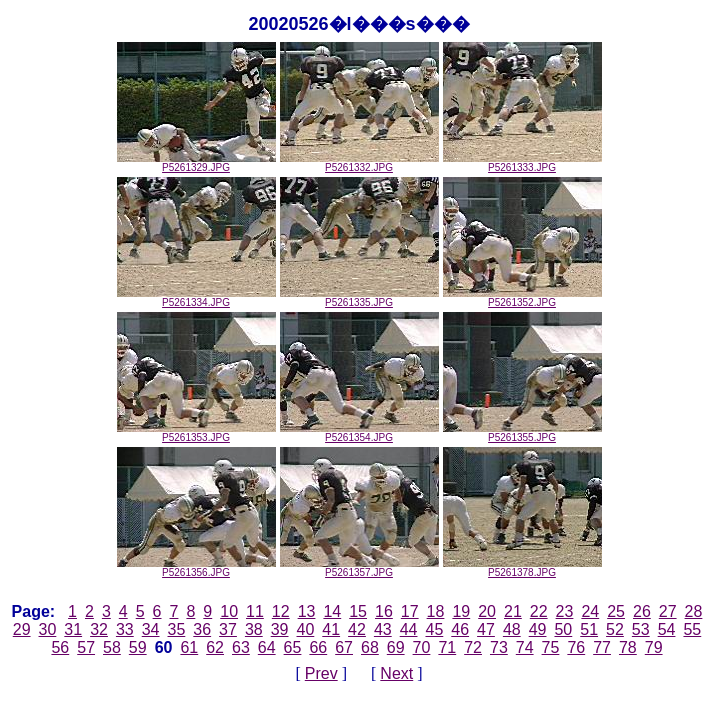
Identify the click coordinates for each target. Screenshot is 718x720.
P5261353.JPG (196, 433)
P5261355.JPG (522, 433)
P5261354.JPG (359, 433)
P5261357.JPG (359, 568)
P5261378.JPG (522, 568)
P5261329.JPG (196, 163)
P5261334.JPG (196, 298)
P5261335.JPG (359, 298)
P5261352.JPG (522, 298)
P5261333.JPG (522, 163)
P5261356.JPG (196, 568)
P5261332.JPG (359, 163)
